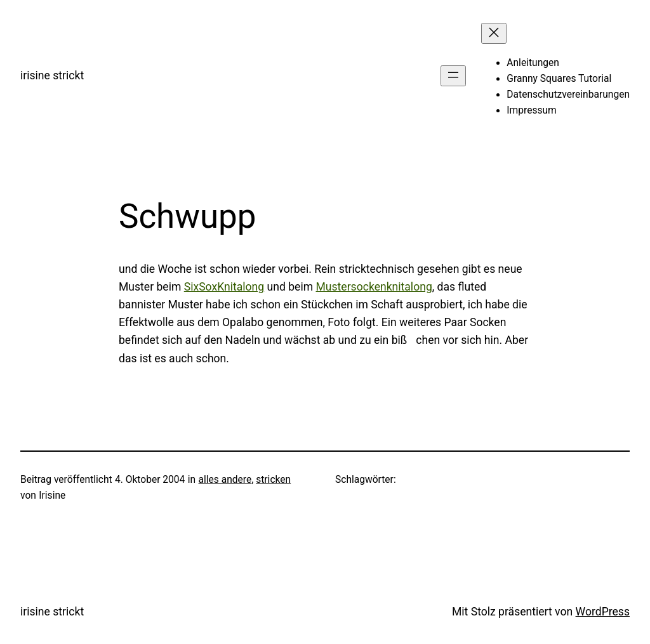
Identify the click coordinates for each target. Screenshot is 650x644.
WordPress (603, 612)
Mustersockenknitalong (374, 287)
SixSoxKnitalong (224, 287)
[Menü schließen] (494, 33)
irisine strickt (52, 76)
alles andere (225, 480)
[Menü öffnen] (453, 76)
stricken (273, 480)
